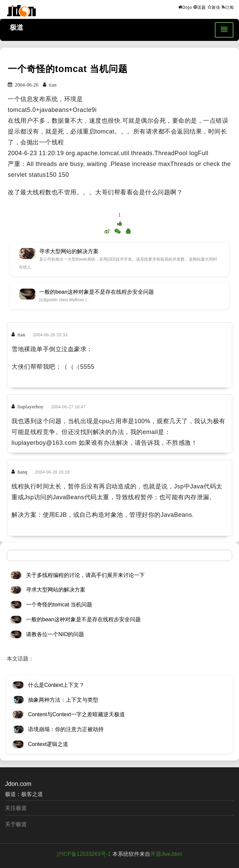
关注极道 (16, 808)
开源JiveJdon (166, 854)
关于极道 (16, 824)
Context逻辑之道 (48, 744)
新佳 (214, 7)
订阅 (228, 7)
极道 (17, 27)
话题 (200, 7)
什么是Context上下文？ (56, 685)
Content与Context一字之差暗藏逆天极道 (76, 714)
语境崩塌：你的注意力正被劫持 (66, 729)
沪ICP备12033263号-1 (84, 854)
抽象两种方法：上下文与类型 (63, 700)
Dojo (185, 7)
